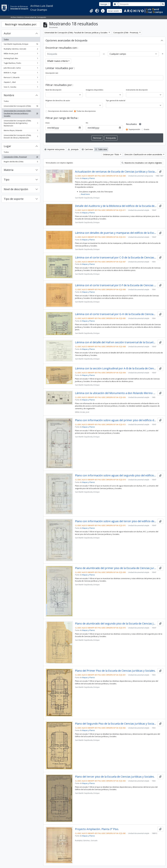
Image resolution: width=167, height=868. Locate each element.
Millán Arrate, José (21, 54)
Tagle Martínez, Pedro (21, 64)
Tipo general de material (116, 100)
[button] (91, 11)
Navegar (104, 4)
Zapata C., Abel (21, 83)
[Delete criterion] (163, 54)
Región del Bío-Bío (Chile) (21, 162)
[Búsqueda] (140, 4)
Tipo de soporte (14, 199)
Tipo (7, 180)
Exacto (147, 129)
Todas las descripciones (86, 111)
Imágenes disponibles (95, 90)
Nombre (9, 95)
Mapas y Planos (89, 178)
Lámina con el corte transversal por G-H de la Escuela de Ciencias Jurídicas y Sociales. (116, 314)
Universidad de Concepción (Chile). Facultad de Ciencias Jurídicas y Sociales (21, 113)
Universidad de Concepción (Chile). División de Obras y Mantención (21, 137)
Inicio (48, 123)
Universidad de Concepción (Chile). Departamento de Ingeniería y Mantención (21, 123)
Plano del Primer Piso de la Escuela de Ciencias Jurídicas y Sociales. (115, 671)
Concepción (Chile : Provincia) (21, 157)
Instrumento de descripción (137, 90)
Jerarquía (73, 149)
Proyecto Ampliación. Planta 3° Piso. (97, 829)
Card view (87, 149)
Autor (7, 33)
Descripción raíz (52, 73)
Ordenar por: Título (111, 154)
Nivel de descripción (16, 189)
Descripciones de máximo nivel (60, 111)
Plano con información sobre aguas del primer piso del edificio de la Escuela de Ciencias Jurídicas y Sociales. (116, 420)
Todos (6, 39)
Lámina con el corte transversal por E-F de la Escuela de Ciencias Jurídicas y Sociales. (116, 285)
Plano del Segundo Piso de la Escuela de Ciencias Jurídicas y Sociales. (116, 724)
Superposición (134, 129)
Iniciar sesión (114, 11)
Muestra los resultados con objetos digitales (142, 163)
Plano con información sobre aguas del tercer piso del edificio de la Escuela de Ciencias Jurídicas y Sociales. (116, 521)
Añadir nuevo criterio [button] (58, 61)
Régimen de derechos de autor (58, 100)
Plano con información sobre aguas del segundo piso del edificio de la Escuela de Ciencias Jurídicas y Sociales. (116, 475)
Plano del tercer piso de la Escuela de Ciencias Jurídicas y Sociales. (115, 777)
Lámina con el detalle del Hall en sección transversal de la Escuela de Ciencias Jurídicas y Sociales (116, 342)
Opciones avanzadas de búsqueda (66, 40)
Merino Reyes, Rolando (21, 131)
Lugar (7, 146)
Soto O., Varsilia (21, 88)
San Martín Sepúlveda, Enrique (21, 45)
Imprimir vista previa (54, 149)
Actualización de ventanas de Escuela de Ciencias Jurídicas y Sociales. (116, 172)
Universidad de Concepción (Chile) (21, 107)
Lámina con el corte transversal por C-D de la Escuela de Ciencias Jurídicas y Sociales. (116, 257)
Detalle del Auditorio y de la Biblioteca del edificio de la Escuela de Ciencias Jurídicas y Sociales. (116, 206)
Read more (85, 194)
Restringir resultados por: (21, 24)
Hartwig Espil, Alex (21, 59)
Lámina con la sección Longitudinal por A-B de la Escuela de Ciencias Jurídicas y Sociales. (116, 368)
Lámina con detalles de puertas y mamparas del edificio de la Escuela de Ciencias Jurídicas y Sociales (116, 233)
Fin (87, 123)
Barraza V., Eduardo (21, 78)
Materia (9, 170)
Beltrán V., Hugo (21, 73)
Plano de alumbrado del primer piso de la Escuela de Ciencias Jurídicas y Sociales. (116, 568)
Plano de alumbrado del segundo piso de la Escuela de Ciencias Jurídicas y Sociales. (116, 624)
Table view (101, 149)
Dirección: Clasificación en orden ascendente (144, 154)
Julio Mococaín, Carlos (21, 68)
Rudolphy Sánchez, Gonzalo (21, 49)
